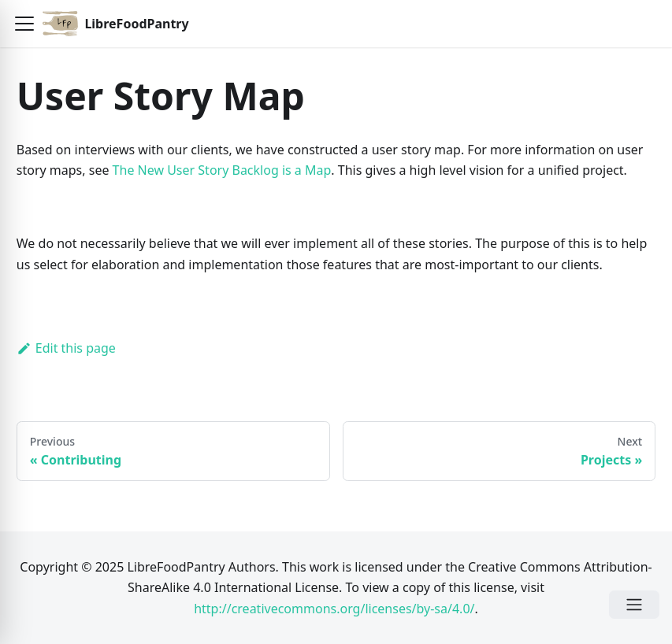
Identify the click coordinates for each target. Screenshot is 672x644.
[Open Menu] (634, 605)
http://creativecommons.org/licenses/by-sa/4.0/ (334, 609)
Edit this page (66, 348)
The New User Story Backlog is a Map (222, 170)
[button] (24, 24)
